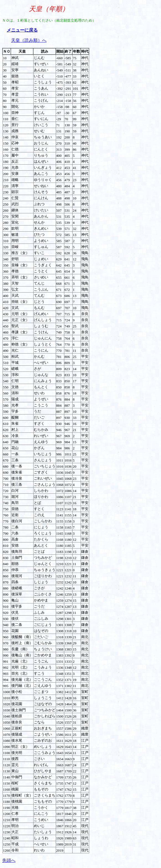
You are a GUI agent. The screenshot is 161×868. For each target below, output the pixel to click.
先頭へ (9, 860)
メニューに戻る (22, 30)
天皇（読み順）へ (29, 40)
